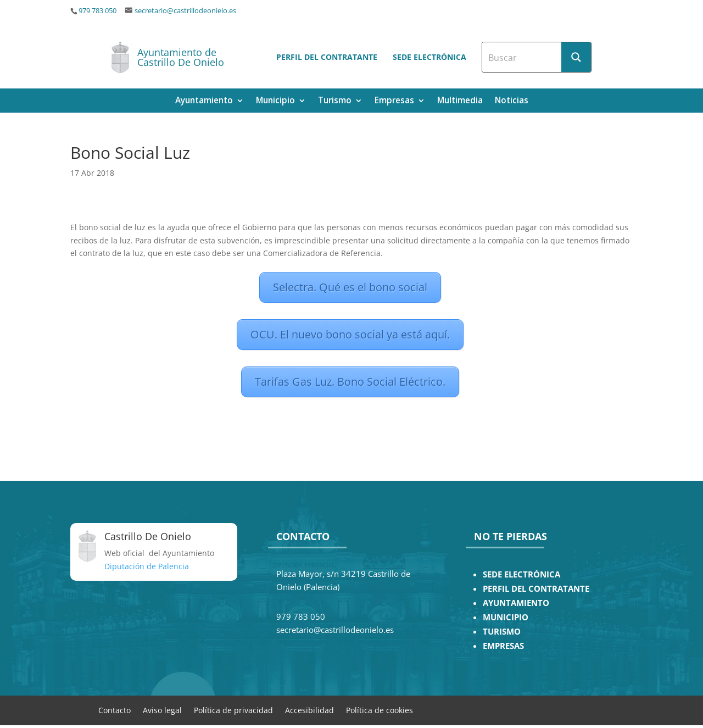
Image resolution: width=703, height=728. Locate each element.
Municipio (275, 101)
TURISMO (502, 632)
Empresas (394, 101)
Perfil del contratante (327, 57)
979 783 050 (97, 11)
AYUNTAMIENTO (516, 603)
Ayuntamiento (204, 101)
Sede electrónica (429, 57)
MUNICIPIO (506, 617)
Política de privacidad (233, 710)
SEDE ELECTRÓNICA (521, 574)
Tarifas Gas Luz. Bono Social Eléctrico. (350, 382)
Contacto (115, 710)
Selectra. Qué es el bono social (350, 287)
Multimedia (460, 101)
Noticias (512, 101)
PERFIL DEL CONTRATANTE (536, 589)
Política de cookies (380, 710)
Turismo (335, 101)
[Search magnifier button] (576, 57)
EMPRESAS (503, 646)
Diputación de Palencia (147, 566)
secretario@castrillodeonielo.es (185, 11)
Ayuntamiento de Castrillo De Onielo (181, 57)
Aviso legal (162, 710)
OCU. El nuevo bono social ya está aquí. (350, 334)
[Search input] (522, 57)
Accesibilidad (309, 710)
